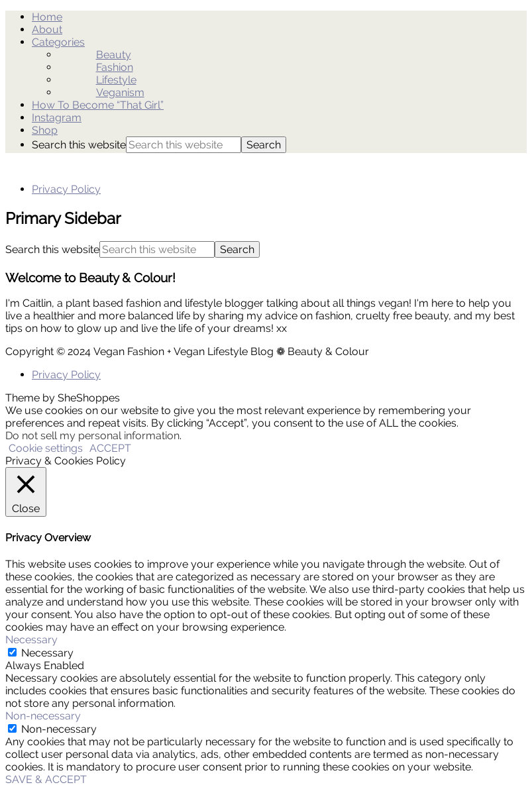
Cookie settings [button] (46, 448)
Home (47, 17)
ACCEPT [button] (110, 448)
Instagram (57, 118)
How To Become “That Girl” (98, 105)
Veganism (120, 92)
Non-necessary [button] (43, 716)
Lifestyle (116, 80)
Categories (58, 42)
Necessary (47, 653)
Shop (45, 130)
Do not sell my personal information (92, 436)
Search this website (79, 145)
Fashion (115, 67)
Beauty (114, 55)
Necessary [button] (31, 640)
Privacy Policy (66, 189)
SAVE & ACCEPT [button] (46, 779)
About (47, 29)
